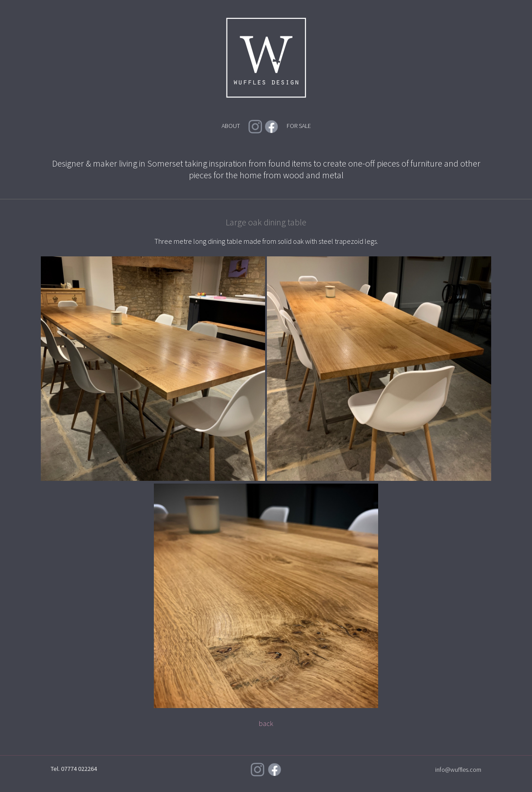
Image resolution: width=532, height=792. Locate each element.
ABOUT (231, 126)
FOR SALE (299, 126)
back (266, 723)
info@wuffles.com (458, 770)
